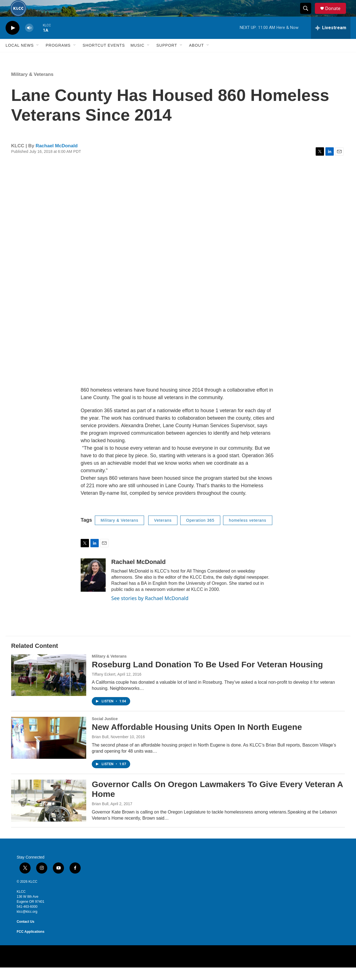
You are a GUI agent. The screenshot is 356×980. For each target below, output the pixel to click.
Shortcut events (104, 58)
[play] (13, 40)
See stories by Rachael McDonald (150, 611)
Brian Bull (100, 749)
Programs (58, 58)
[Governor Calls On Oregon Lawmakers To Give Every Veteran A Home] (49, 813)
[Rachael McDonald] (93, 588)
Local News (20, 58)
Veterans (163, 533)
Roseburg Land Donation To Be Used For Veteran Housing (207, 677)
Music (137, 58)
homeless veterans (248, 533)
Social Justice (105, 731)
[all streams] (331, 40)
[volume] (29, 40)
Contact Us (25, 934)
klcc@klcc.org (27, 924)
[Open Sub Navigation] (38, 58)
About (196, 58)
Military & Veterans (32, 87)
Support (167, 58)
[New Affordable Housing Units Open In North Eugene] (49, 750)
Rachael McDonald (57, 158)
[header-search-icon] (308, 15)
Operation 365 (200, 533)
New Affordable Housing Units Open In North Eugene (197, 739)
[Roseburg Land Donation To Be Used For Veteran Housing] (49, 688)
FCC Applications (31, 944)
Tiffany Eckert (104, 687)
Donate (336, 15)
